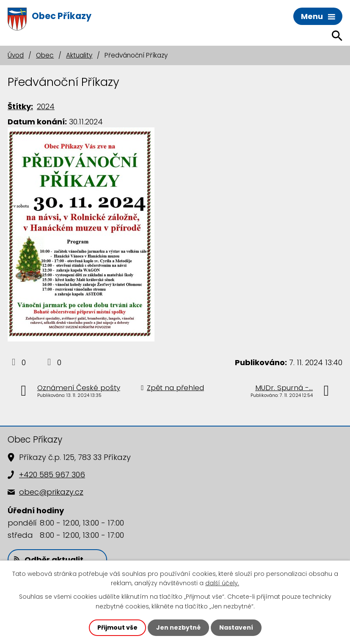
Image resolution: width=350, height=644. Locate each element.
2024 (46, 106)
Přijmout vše (117, 627)
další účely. (222, 583)
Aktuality (79, 55)
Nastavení (236, 627)
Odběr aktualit (49, 560)
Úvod (16, 55)
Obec (45, 55)
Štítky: (20, 106)
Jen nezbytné (178, 627)
